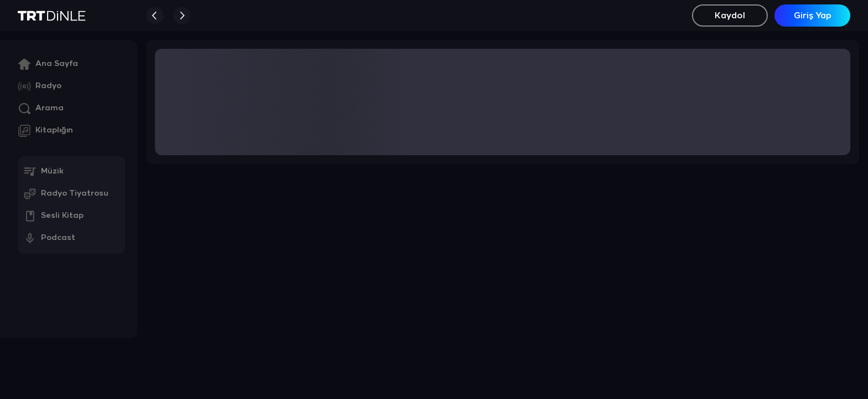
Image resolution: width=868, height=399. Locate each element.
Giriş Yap (813, 16)
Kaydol (730, 16)
